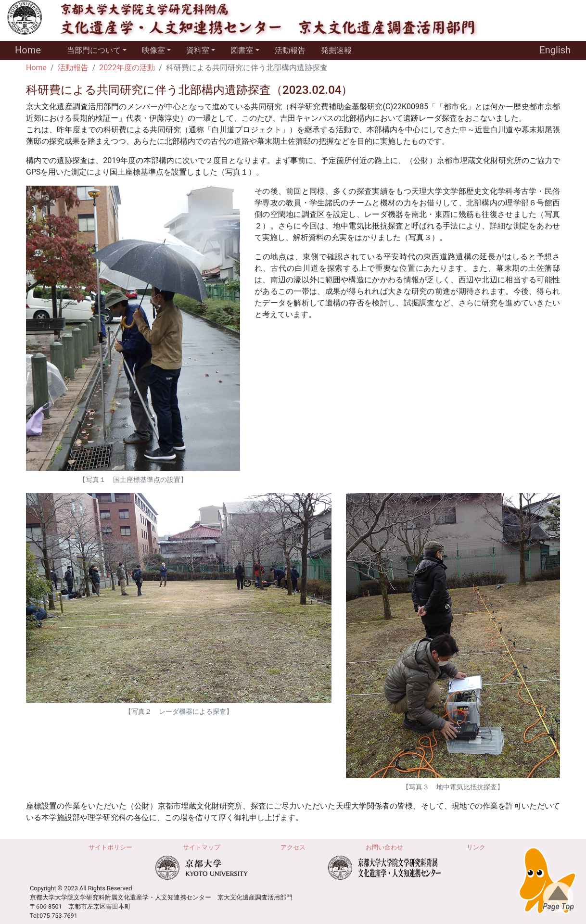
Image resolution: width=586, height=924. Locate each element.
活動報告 (290, 50)
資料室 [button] (198, 50)
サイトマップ (202, 847)
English (555, 50)
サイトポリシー (110, 847)
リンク (476, 847)
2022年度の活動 (127, 68)
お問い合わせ (384, 847)
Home (28, 50)
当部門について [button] (94, 50)
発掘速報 (336, 50)
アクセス (293, 847)
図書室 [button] (242, 50)
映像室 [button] (153, 50)
